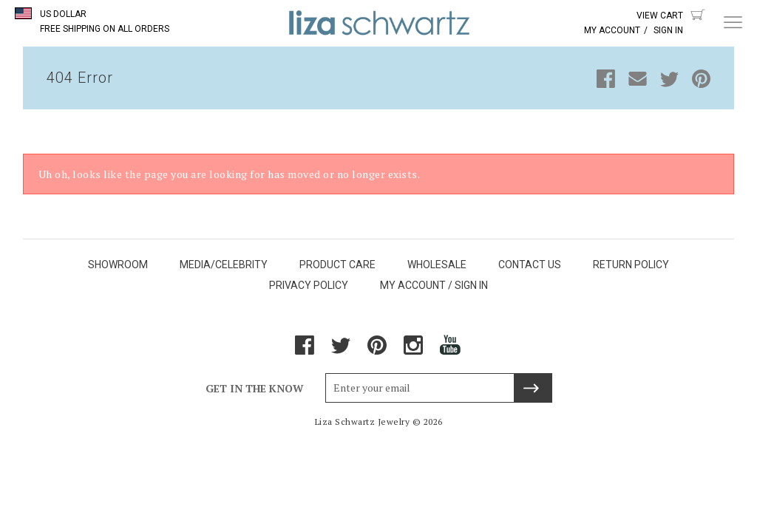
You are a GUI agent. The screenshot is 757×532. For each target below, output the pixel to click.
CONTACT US (530, 265)
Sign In (668, 30)
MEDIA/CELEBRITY (224, 265)
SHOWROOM (118, 265)
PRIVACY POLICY (309, 285)
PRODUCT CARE (337, 265)
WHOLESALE (437, 265)
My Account (612, 30)
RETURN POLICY (631, 265)
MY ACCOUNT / (416, 285)
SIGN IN (471, 285)
